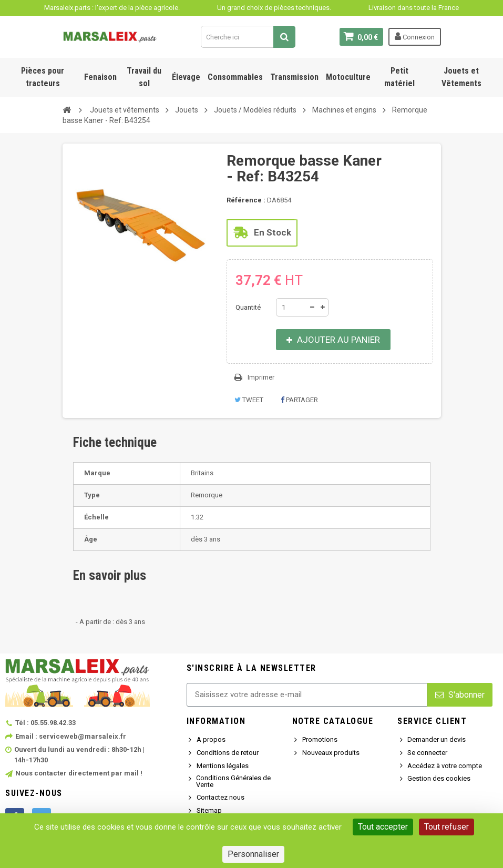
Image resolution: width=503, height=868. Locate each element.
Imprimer (261, 377)
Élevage (186, 77)
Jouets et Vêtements (461, 77)
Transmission (294, 77)
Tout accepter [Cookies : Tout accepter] (383, 827)
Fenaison (100, 77)
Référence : (246, 200)
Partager (299, 400)
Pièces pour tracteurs (43, 77)
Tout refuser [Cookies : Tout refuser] (446, 827)
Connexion (415, 36)
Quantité (248, 307)
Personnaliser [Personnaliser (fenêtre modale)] (253, 854)
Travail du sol (144, 77)
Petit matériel (399, 77)
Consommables (235, 77)
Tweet (249, 400)
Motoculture (348, 77)
